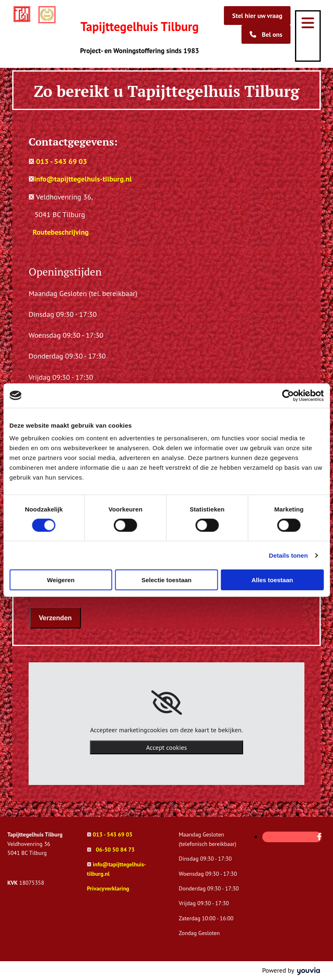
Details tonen (288, 555)
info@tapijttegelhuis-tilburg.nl (83, 179)
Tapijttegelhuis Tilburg (140, 26)
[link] (166, 703)
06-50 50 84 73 (115, 850)
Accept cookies (166, 747)
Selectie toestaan (166, 580)
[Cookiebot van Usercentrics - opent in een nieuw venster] (288, 395)
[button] (257, 16)
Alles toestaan (272, 580)
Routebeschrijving (61, 232)
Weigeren (61, 580)
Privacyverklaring (108, 888)
